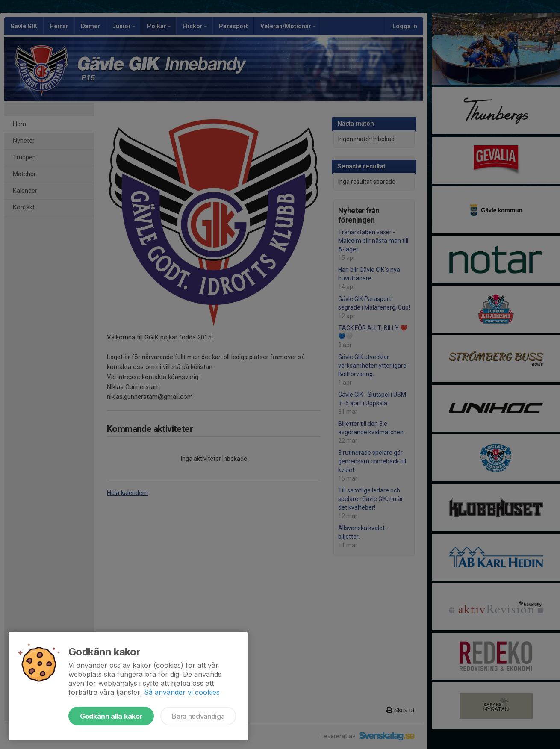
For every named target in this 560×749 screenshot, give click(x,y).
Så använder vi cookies (182, 692)
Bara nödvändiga (198, 716)
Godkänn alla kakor (111, 716)
